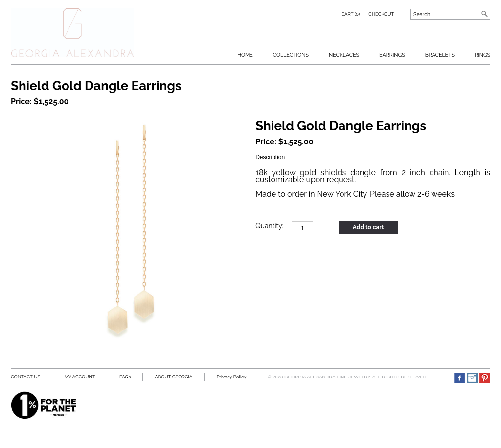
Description (270, 157)
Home (245, 55)
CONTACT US (25, 377)
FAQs (125, 377)
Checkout (381, 14)
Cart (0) (351, 14)
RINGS (482, 55)
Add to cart (368, 227)
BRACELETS (440, 55)
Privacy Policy (232, 377)
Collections (291, 55)
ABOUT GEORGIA (173, 377)
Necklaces (344, 55)
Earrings (392, 55)
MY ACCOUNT (80, 377)
